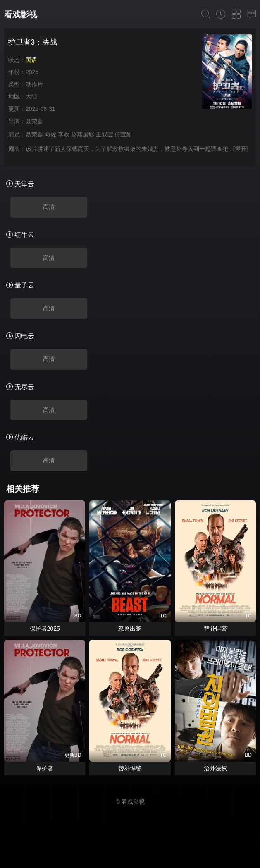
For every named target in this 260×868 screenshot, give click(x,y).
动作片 (34, 84)
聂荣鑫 (34, 121)
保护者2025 (45, 629)
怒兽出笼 (130, 629)
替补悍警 (215, 629)
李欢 (64, 134)
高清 (49, 207)
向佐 (50, 134)
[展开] (241, 149)
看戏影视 (21, 14)
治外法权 (215, 768)
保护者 (45, 768)
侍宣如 (123, 134)
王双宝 (105, 134)
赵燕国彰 (83, 134)
